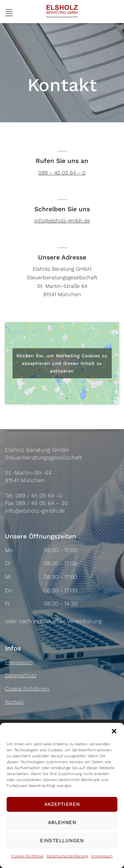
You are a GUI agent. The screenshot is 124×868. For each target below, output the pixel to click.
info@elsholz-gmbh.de (62, 221)
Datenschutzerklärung (67, 856)
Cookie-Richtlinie (27, 856)
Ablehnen (62, 822)
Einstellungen (62, 841)
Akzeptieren (62, 804)
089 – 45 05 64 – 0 (62, 173)
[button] (114, 731)
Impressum (102, 856)
